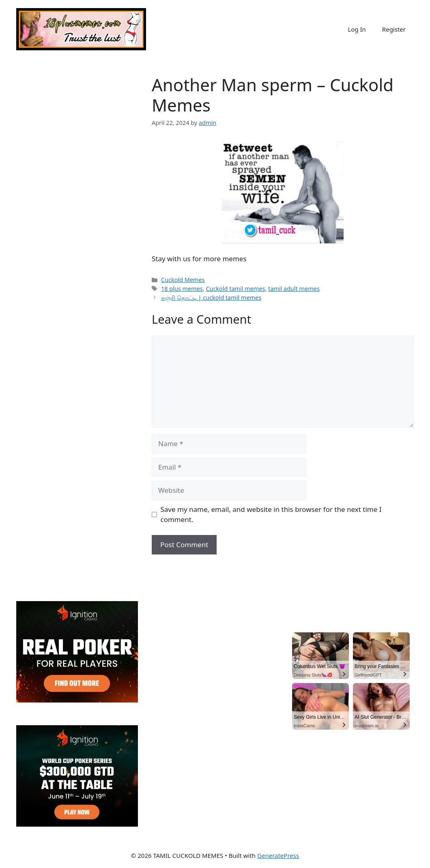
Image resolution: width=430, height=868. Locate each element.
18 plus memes (182, 289)
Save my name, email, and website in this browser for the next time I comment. (271, 515)
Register (394, 29)
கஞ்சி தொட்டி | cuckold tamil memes (211, 298)
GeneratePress (278, 855)
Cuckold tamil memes (235, 289)
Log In (357, 29)
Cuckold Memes (183, 280)
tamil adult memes (294, 289)
